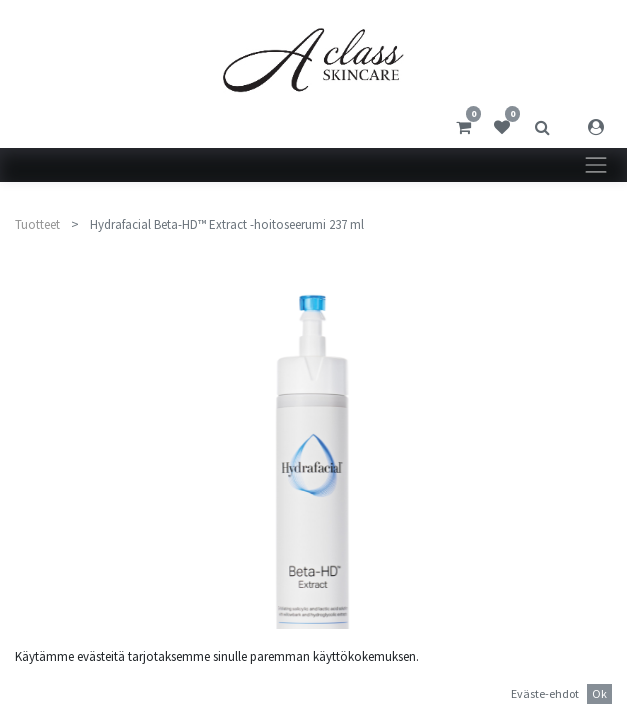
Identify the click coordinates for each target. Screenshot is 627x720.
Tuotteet (37, 224)
